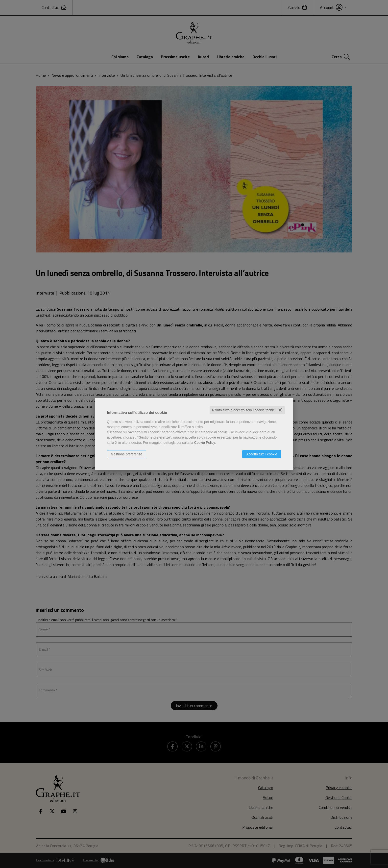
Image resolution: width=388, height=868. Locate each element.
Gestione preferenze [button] (127, 454)
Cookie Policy (205, 443)
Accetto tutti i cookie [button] (262, 454)
